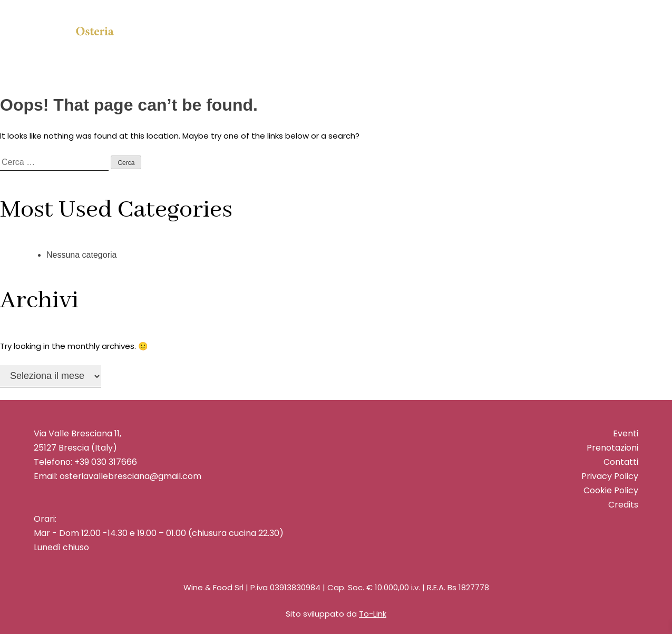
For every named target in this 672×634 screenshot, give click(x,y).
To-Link (373, 614)
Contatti (621, 462)
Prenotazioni (612, 448)
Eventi (626, 433)
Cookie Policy (611, 490)
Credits (623, 505)
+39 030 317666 (106, 462)
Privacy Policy (610, 476)
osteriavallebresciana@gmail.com (129, 476)
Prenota (537, 41)
